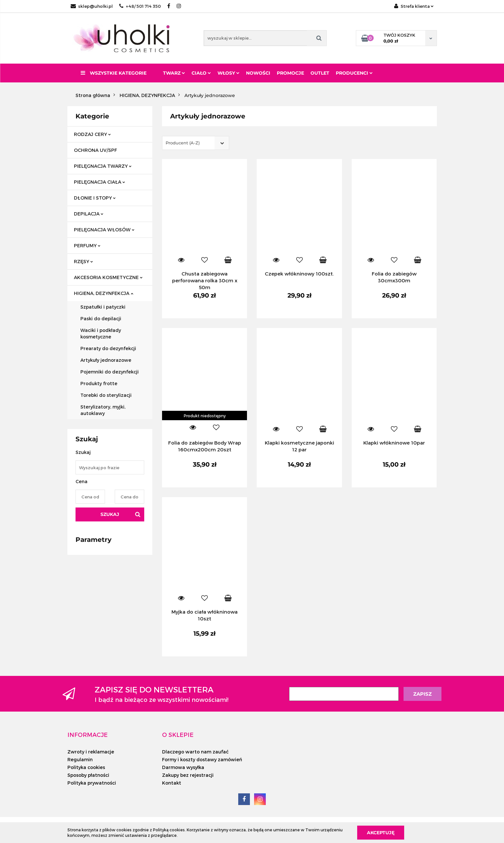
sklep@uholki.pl (92, 6)
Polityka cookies (86, 767)
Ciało (201, 73)
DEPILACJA (89, 214)
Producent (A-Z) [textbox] (183, 143)
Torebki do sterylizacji (106, 395)
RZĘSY (83, 261)
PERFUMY (87, 245)
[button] (88, 735)
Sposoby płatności (88, 775)
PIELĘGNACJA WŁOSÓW (104, 230)
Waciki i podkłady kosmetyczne (101, 333)
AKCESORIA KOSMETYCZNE (108, 277)
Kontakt (172, 783)
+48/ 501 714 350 (140, 6)
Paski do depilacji (101, 318)
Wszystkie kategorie (114, 73)
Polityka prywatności (92, 783)
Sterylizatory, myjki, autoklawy (103, 410)
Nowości (258, 73)
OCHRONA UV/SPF (95, 150)
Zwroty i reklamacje (91, 752)
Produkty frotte (99, 383)
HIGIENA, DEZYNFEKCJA (104, 293)
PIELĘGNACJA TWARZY (103, 166)
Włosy (229, 73)
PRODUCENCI (354, 73)
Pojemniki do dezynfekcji (110, 372)
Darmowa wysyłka (183, 767)
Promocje (290, 73)
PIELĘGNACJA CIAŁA (100, 182)
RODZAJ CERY (92, 134)
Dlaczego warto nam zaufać (195, 752)
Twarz (174, 73)
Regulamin (80, 759)
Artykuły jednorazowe (106, 360)
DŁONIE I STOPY (95, 198)
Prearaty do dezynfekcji (108, 348)
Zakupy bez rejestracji (188, 775)
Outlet (320, 73)
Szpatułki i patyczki (103, 307)
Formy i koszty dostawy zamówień (202, 759)
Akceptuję (381, 832)
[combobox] (196, 143)
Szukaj (110, 514)
